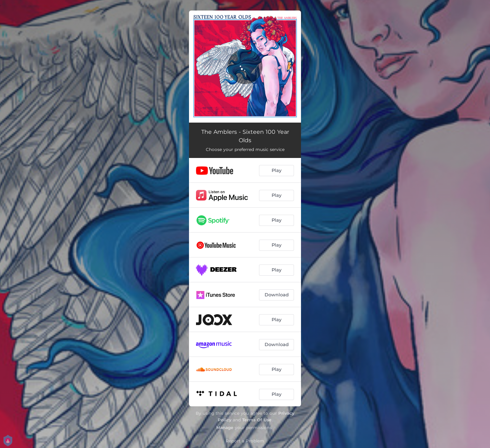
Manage (225, 428)
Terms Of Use (257, 420)
